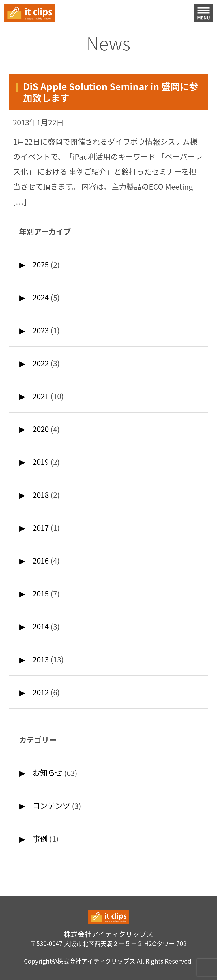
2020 (41, 429)
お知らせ (47, 773)
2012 (41, 692)
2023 (41, 330)
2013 (41, 659)
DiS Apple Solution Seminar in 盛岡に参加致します (111, 92)
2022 (41, 363)
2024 (41, 297)
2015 (41, 593)
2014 (41, 626)
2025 (41, 264)
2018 (41, 495)
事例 (40, 839)
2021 (41, 396)
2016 (41, 560)
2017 (41, 528)
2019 (41, 462)
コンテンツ (51, 805)
